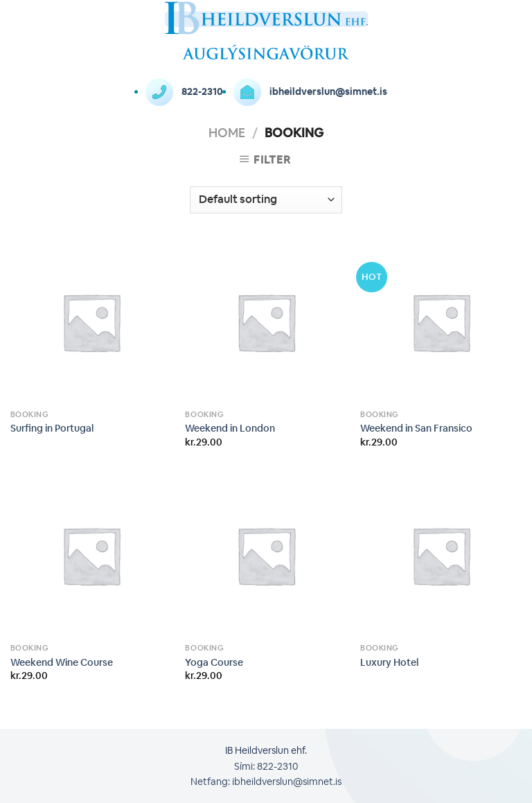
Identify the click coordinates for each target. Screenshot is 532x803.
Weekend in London (230, 428)
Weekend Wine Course (62, 662)
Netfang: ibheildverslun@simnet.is (266, 782)
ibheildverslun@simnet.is (310, 91)
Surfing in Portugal (52, 428)
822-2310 (184, 91)
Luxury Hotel (389, 662)
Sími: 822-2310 (266, 766)
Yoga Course (214, 662)
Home (227, 132)
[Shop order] (266, 200)
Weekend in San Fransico (416, 428)
